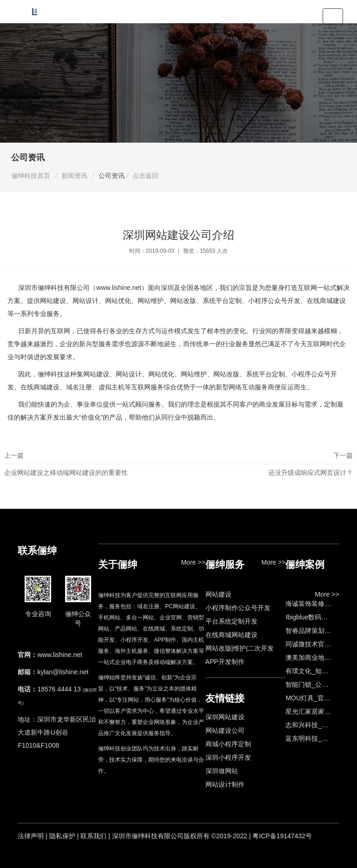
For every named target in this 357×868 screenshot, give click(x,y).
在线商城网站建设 (231, 635)
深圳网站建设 (225, 717)
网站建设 (218, 594)
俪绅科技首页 (31, 176)
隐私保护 (62, 836)
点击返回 (145, 176)
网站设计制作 (225, 784)
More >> (193, 562)
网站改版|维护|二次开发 (240, 648)
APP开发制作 (225, 662)
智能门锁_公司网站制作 (320, 684)
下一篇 (266, 466)
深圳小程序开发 (228, 757)
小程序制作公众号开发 (238, 608)
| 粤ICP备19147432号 (281, 836)
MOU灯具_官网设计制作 (321, 698)
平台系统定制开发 (231, 621)
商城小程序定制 (228, 744)
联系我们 (93, 836)
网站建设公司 (225, 730)
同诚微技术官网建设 (315, 644)
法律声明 (31, 836)
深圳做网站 (222, 771)
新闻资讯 (74, 176)
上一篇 (91, 466)
